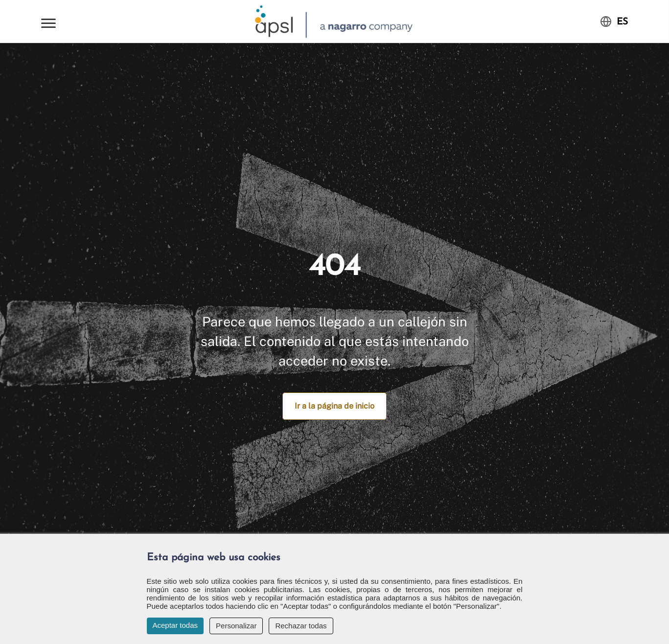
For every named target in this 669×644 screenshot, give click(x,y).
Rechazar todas (301, 626)
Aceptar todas (175, 625)
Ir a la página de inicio (334, 406)
